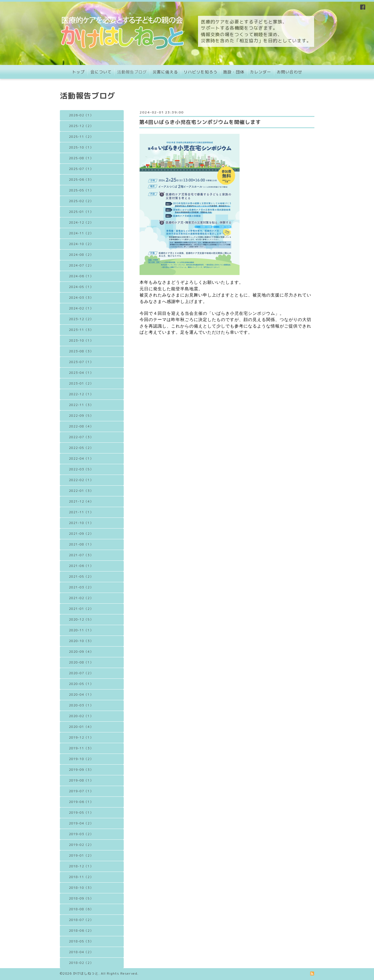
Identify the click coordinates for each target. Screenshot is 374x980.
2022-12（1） (81, 394)
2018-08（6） (81, 909)
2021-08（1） (81, 544)
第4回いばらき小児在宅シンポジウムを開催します (200, 122)
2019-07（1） (81, 791)
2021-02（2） (81, 598)
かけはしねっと (86, 973)
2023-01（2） (81, 383)
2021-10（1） (81, 523)
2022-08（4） (81, 426)
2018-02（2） (81, 963)
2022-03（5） (81, 469)
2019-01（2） (81, 855)
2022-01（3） (81, 491)
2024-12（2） (81, 222)
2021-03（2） (81, 587)
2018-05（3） (81, 941)
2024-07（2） (81, 265)
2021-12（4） (81, 501)
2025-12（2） (81, 126)
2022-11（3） (81, 405)
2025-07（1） (81, 169)
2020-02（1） (81, 716)
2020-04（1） (81, 695)
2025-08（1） (81, 158)
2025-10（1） (81, 147)
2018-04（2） (81, 952)
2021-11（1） (81, 512)
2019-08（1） (81, 780)
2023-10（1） (81, 341)
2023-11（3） (81, 330)
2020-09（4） (81, 652)
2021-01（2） (81, 609)
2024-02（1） (81, 308)
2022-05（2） (81, 448)
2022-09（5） (81, 416)
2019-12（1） (81, 737)
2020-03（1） (81, 705)
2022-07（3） (81, 437)
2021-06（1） (81, 566)
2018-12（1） (81, 866)
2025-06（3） (81, 180)
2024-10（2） (81, 244)
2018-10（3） (81, 888)
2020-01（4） (81, 727)
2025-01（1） (81, 212)
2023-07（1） (81, 362)
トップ (78, 72)
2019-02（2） (81, 845)
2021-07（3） (81, 555)
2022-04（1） (81, 459)
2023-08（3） (81, 351)
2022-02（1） (81, 480)
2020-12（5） (81, 619)
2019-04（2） (81, 823)
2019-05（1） (81, 813)
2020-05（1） (81, 684)
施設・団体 (234, 72)
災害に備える (165, 72)
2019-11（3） (81, 748)
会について (101, 72)
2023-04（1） (81, 373)
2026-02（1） (81, 115)
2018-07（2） (81, 920)
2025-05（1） (81, 190)
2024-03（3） (81, 298)
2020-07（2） (81, 673)
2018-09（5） (81, 898)
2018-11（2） (81, 877)
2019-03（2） (81, 834)
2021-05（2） (81, 577)
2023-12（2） (81, 319)
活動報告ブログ (132, 72)
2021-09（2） (81, 534)
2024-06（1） (81, 276)
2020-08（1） (81, 662)
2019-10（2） (81, 759)
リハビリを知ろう (201, 72)
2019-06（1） (81, 802)
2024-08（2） (81, 255)
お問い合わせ (290, 72)
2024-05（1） (81, 287)
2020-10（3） (81, 641)
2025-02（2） (81, 201)
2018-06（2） (81, 931)
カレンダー (261, 72)
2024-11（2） (81, 233)
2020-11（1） (81, 630)
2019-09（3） (81, 770)
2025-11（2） (81, 137)
